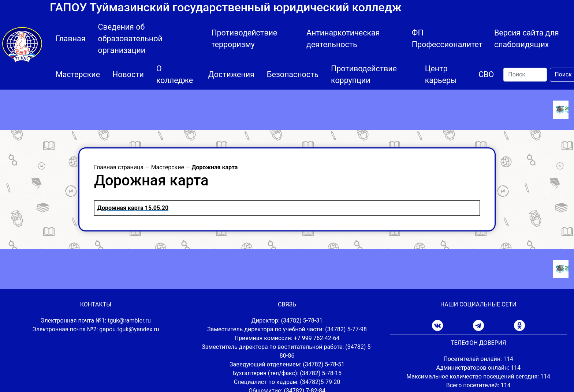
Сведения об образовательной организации (130, 39)
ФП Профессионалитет (447, 39)
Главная (71, 39)
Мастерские (78, 74)
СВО (486, 74)
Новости (128, 74)
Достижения (231, 74)
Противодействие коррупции (364, 74)
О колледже (175, 74)
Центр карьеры (441, 74)
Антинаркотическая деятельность (343, 39)
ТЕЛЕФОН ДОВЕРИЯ (478, 343)
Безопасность (293, 74)
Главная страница (119, 167)
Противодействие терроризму (244, 39)
